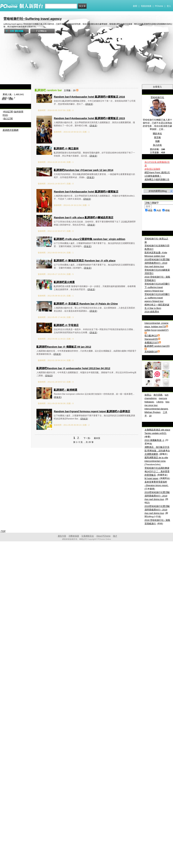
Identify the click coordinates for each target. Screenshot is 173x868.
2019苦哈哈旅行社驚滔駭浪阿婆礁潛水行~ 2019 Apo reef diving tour (157, 263)
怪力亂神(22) (151, 336)
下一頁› (87, 438)
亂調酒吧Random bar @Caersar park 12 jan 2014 (83, 170)
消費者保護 (74, 536)
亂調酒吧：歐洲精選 (66, 390)
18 (150, 416)
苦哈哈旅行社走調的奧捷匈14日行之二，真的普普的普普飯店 (157, 471)
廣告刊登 (62, 536)
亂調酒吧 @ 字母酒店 (66, 325)
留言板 (157, 137)
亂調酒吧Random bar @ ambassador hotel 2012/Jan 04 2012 (73, 368)
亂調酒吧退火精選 (64, 282)
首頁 (4, 99)
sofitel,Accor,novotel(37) (157, 330)
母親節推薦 (146, 6)
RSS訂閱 (8, 112)
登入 (169, 6)
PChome (159, 6)
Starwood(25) (151, 339)
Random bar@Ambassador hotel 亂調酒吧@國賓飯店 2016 (89, 97)
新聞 (135, 6)
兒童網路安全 (88, 536)
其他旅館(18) (151, 352)
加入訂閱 (8, 119)
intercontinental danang (156, 409)
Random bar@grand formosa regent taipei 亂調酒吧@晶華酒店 (92, 411)
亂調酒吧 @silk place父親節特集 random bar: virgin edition (89, 239)
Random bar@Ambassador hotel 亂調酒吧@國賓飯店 (86, 192)
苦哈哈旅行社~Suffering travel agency (33, 19)
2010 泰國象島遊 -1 (154, 440)
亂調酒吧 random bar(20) (157, 346)
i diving (160, 402)
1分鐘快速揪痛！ (153, 176)
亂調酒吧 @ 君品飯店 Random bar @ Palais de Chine (86, 304)
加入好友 (157, 145)
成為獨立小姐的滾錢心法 (157, 179)
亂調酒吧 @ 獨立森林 (66, 148)
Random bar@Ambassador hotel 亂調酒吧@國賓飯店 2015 (89, 118)
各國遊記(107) (152, 343)
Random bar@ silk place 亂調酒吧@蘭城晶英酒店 (84, 217)
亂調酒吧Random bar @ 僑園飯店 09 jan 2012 (64, 347)
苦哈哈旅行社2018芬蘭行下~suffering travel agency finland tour (157, 287)
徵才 (115, 536)
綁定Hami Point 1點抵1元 (157, 172)
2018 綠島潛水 (152, 312)
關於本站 (157, 134)
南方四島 (158, 395)
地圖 (157, 141)
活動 (11, 99)
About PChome (103, 536)
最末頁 (97, 438)
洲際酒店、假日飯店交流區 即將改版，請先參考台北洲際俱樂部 (157, 451)
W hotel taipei (151, 478)
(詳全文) (89, 104)
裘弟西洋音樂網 (10, 130)
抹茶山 (148, 395)
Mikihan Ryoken (153, 412)
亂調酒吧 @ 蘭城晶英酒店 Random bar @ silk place (85, 261)
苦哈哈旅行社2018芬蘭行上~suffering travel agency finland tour (157, 298)
